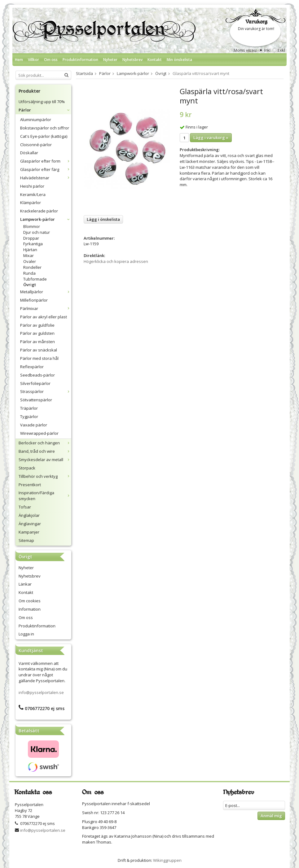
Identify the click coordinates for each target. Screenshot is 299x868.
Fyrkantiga (33, 244)
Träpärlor (29, 408)
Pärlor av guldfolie (37, 325)
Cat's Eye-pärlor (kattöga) (44, 136)
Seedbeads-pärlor (37, 375)
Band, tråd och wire (45, 451)
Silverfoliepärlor (35, 383)
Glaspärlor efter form (46, 161)
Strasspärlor (46, 391)
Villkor (33, 60)
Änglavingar (30, 524)
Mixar (29, 255)
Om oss (51, 60)
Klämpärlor (31, 203)
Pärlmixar (46, 308)
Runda (29, 273)
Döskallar (29, 153)
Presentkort (30, 485)
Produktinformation (80, 60)
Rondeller (32, 267)
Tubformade (35, 279)
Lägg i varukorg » (211, 137)
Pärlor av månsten (37, 342)
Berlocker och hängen (45, 443)
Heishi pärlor (32, 186)
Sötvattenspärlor (36, 400)
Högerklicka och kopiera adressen (116, 261)
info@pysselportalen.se (41, 692)
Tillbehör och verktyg (45, 476)
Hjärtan (30, 250)
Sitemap (26, 540)
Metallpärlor (46, 292)
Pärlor (45, 110)
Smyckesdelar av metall (45, 460)
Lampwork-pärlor (46, 219)
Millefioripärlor (34, 300)
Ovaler (30, 261)
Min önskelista (179, 60)
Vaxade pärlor (34, 425)
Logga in (26, 634)
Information (30, 609)
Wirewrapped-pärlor (39, 433)
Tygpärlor (29, 417)
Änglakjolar (29, 515)
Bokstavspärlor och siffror (45, 128)
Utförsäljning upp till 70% (42, 102)
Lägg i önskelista (103, 219)
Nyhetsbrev (132, 60)
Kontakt (155, 60)
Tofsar (25, 507)
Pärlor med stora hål (39, 358)
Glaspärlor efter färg (46, 169)
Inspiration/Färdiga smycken (45, 496)
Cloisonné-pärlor (36, 145)
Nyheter (110, 60)
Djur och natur (37, 232)
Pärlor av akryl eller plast (44, 317)
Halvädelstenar (46, 178)
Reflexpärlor (32, 367)
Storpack (27, 468)
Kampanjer (29, 532)
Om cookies (30, 601)
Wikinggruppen (167, 860)
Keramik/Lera (33, 194)
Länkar (25, 584)
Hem (19, 60)
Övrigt (30, 285)
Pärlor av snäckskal (39, 350)
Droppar (31, 238)
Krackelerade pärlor (39, 211)
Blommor (32, 226)
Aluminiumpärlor (36, 120)
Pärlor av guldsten (37, 333)
